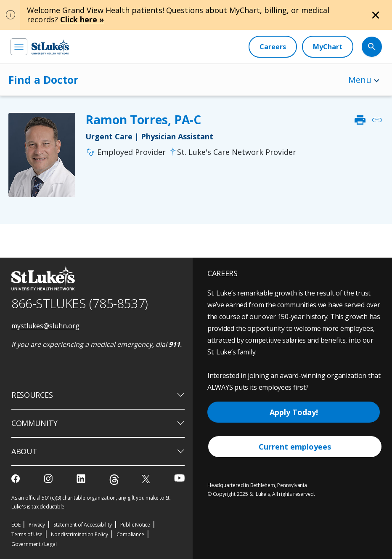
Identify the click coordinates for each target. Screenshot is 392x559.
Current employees (295, 447)
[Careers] (273, 47)
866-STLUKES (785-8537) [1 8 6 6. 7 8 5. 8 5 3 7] (80, 303)
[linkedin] (82, 479)
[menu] (19, 47)
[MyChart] (328, 47)
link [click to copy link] (377, 120)
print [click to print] (360, 120)
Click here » (82, 19)
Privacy (37, 525)
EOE (16, 525)
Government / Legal (34, 544)
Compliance (130, 534)
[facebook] (17, 479)
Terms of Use (27, 534)
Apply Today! (294, 412)
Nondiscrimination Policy (79, 534)
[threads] (114, 480)
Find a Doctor (43, 80)
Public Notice (135, 525)
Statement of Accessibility (83, 525)
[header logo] (50, 47)
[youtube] (179, 478)
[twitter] (147, 479)
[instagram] (49, 479)
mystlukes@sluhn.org (45, 326)
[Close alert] (376, 15)
